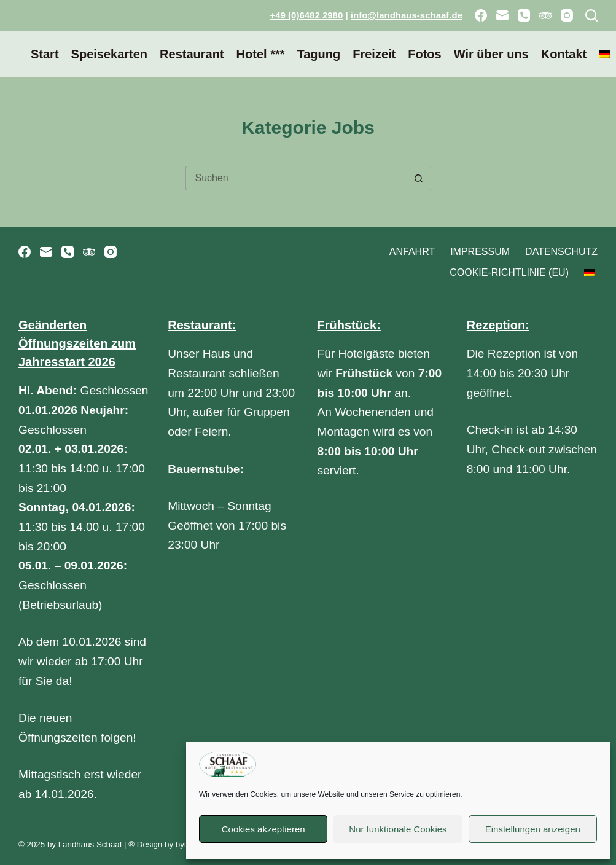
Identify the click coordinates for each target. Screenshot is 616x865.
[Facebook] (481, 15)
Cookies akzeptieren (263, 829)
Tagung (318, 54)
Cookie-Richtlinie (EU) (509, 272)
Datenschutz (561, 252)
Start (45, 54)
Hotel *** (261, 54)
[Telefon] (524, 15)
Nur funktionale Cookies (398, 829)
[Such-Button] (419, 178)
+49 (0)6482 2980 (306, 15)
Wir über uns (491, 54)
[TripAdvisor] (545, 15)
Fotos (424, 54)
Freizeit (374, 54)
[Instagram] (567, 15)
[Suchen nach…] (296, 178)
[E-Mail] (502, 15)
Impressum (480, 252)
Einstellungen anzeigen (533, 829)
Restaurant (192, 54)
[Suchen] (591, 15)
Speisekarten (110, 54)
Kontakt (564, 54)
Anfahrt (412, 252)
